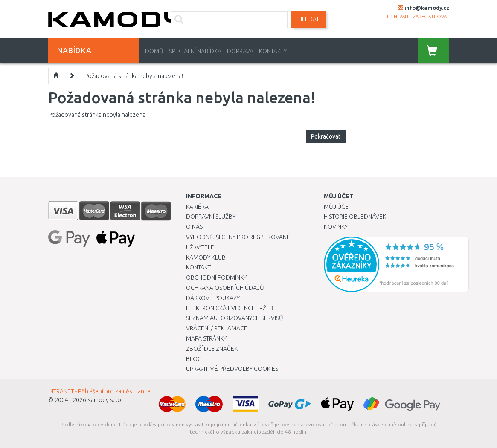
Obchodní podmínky (216, 277)
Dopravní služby (211, 217)
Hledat (309, 19)
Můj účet (338, 207)
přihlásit (398, 17)
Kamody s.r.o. (105, 400)
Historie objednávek (355, 217)
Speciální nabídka (195, 51)
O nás (194, 227)
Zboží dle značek (212, 349)
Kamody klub (206, 257)
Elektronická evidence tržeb (230, 308)
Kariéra (197, 207)
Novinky (336, 227)
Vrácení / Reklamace (217, 328)
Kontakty (273, 51)
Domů (154, 51)
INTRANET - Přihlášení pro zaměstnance (99, 391)
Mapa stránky (206, 338)
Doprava (240, 51)
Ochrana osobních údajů (225, 288)
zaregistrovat (431, 17)
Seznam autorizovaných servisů (235, 318)
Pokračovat (326, 136)
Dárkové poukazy (213, 298)
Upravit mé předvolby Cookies (232, 369)
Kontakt (198, 267)
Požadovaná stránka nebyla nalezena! (134, 76)
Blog (194, 359)
